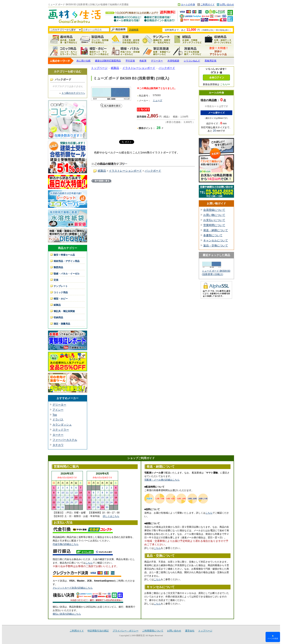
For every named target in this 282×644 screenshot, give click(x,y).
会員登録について (214, 210)
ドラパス (58, 419)
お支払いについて (214, 220)
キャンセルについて (216, 240)
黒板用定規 (211, 61)
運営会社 (190, 631)
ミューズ (157, 100)
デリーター (157, 61)
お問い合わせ (227, 5)
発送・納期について (216, 230)
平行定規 (130, 61)
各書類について (213, 235)
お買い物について (214, 215)
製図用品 (95, 39)
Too (55, 415)
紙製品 (187, 39)
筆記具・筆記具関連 (64, 311)
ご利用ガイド (208, 5)
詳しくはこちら (111, 516)
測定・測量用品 (187, 51)
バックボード (167, 68)
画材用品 (64, 39)
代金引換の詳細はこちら (66, 544)
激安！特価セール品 (218, 51)
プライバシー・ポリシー (126, 631)
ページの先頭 (273, 637)
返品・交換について (216, 245)
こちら (89, 563)
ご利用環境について (153, 631)
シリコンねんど (192, 61)
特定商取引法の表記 (98, 631)
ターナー (58, 435)
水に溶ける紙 (83, 61)
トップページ (99, 68)
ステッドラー (61, 430)
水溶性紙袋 (173, 61)
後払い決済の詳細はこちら (67, 614)
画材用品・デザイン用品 (67, 261)
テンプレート (156, 39)
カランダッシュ (62, 425)
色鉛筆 (143, 61)
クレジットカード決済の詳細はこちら (73, 588)
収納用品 (218, 39)
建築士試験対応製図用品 (108, 61)
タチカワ (58, 445)
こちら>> (225, 84)
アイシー (58, 410)
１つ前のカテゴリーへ (73, 93)
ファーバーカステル (65, 440)
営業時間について (214, 225)
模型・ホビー (95, 51)
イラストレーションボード (139, 68)
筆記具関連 (156, 51)
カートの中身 (188, 5)
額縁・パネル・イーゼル (126, 51)
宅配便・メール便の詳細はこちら (162, 480)
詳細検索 (134, 30)
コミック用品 (64, 51)
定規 (126, 39)
